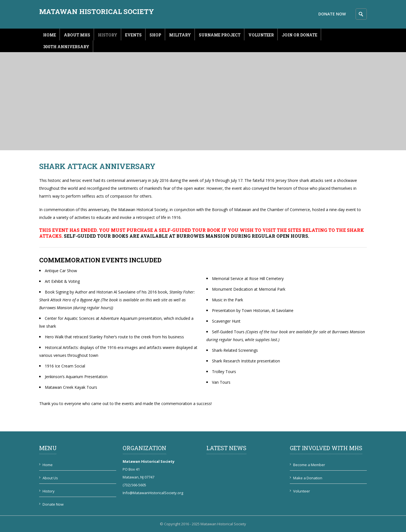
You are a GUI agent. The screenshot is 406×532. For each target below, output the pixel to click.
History (108, 35)
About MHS (77, 35)
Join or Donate (299, 35)
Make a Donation (308, 478)
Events (133, 35)
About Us (50, 478)
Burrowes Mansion (203, 236)
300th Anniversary (66, 47)
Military (180, 35)
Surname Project (220, 35)
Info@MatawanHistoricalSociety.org (153, 493)
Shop (155, 35)
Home (50, 35)
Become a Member (309, 465)
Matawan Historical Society (97, 11)
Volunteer (261, 35)
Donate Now (332, 14)
